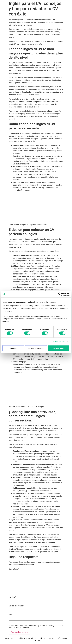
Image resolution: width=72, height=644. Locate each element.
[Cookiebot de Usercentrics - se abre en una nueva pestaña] (60, 294)
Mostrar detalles (59, 341)
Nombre (12, 597)
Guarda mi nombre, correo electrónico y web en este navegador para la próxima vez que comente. (36, 627)
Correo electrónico (16, 606)
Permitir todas (59, 348)
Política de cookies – (49, 638)
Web (10, 615)
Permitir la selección (36, 348)
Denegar (13, 348)
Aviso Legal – (11, 638)
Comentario (14, 569)
